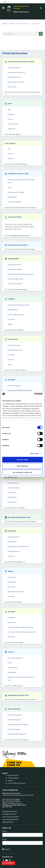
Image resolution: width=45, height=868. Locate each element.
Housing (10, 380)
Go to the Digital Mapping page (18, 235)
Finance (10, 299)
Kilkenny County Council (21, 12)
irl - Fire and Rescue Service (15, 783)
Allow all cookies (23, 460)
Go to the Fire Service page (16, 370)
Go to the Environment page (17, 289)
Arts (8, 104)
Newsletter (7, 828)
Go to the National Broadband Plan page (21, 521)
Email (4, 839)
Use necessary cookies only (22, 472)
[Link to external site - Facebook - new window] (3, 860)
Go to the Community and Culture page (21, 207)
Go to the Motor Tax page (15, 508)
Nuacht (5, 773)
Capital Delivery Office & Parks (20, 62)
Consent (7, 849)
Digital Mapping (13, 217)
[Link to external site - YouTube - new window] (7, 860)
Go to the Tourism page (15, 642)
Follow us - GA (7, 857)
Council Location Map (10, 819)
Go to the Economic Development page (21, 249)
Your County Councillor (11, 817)
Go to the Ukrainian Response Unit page (21, 699)
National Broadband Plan (18, 517)
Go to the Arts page (13, 134)
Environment (12, 259)
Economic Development (16, 245)
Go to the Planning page (15, 562)
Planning (10, 531)
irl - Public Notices (12, 775)
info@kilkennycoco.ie (15, 803)
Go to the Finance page (15, 330)
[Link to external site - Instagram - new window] (10, 860)
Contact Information (10, 790)
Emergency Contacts (10, 811)
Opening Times (8, 822)
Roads (9, 571)
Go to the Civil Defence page (17, 164)
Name (4, 831)
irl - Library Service (22, 24)
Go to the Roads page (14, 602)
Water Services (13, 709)
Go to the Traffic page (14, 686)
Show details (35, 453)
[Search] (41, 8)
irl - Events (9, 781)
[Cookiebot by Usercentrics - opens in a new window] (34, 394)
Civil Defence (10, 143)
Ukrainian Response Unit (17, 695)
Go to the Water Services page (17, 740)
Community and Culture (17, 174)
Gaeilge (5, 24)
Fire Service (11, 339)
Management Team (9, 814)
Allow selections (22, 466)
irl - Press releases (12, 778)
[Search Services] (22, 34)
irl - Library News (35, 24)
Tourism (10, 612)
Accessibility (8, 863)
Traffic (9, 652)
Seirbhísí (11, 24)
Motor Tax (11, 477)
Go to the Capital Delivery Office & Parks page (22, 93)
